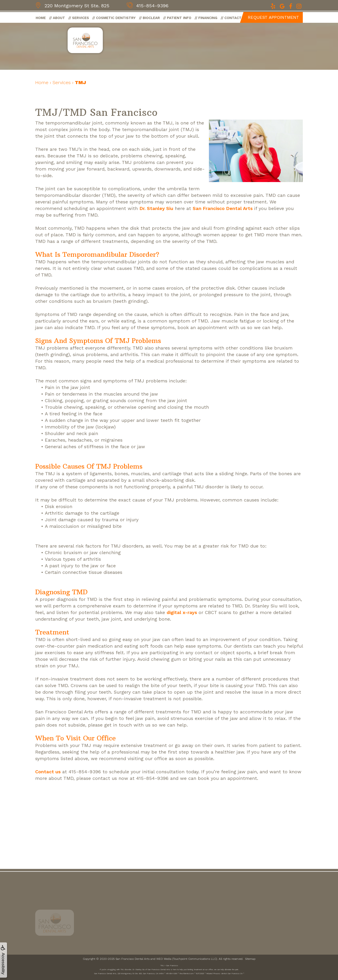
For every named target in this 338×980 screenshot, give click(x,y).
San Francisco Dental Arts (223, 208)
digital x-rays (182, 612)
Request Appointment (273, 17)
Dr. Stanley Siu (156, 208)
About (59, 18)
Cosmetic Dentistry (116, 18)
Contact (233, 18)
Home (41, 18)
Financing (208, 18)
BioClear (151, 18)
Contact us (48, 772)
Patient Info (179, 18)
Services (81, 18)
